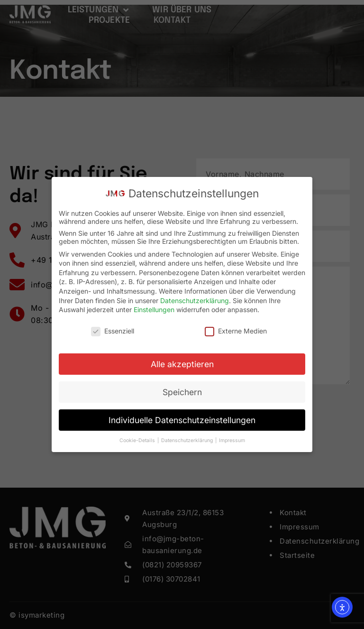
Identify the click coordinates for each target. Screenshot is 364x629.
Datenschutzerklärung (195, 301)
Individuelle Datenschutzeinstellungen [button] (182, 420)
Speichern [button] (182, 392)
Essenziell (113, 331)
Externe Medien (236, 331)
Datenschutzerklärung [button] (188, 440)
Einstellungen (154, 310)
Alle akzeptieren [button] (182, 364)
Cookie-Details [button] (138, 440)
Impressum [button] (232, 440)
